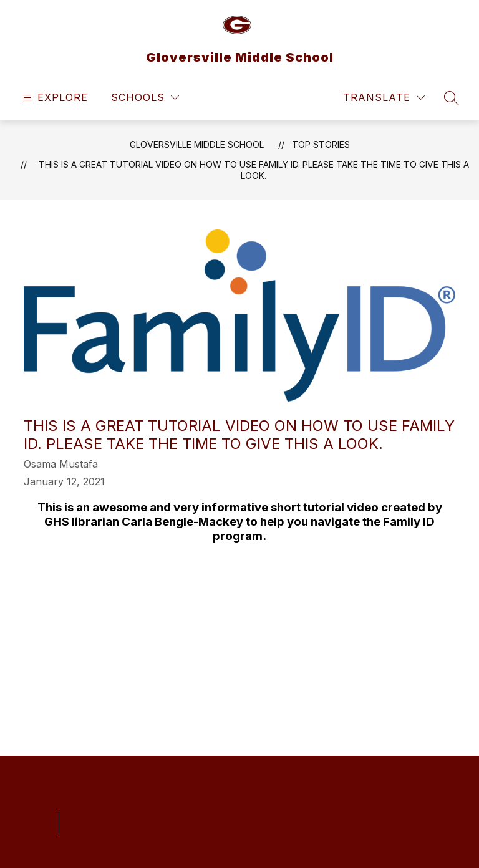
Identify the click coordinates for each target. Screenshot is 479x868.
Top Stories (321, 144)
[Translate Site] (384, 98)
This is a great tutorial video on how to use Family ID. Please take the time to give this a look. (254, 170)
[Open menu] (54, 98)
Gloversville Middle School (197, 144)
